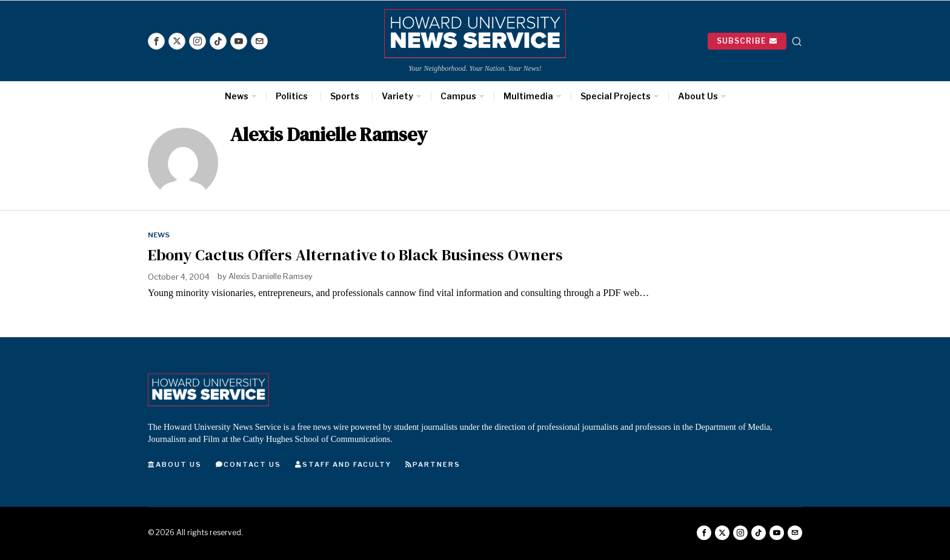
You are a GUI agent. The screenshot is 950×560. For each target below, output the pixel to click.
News (159, 235)
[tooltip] (156, 41)
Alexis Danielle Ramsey (272, 277)
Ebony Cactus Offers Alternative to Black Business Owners (355, 255)
